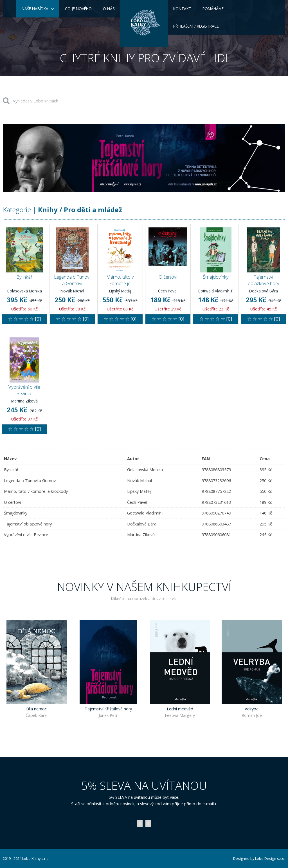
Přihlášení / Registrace (196, 26)
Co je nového (78, 9)
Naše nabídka (35, 9)
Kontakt (182, 9)
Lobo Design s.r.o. (270, 858)
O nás (109, 9)
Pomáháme (213, 9)
